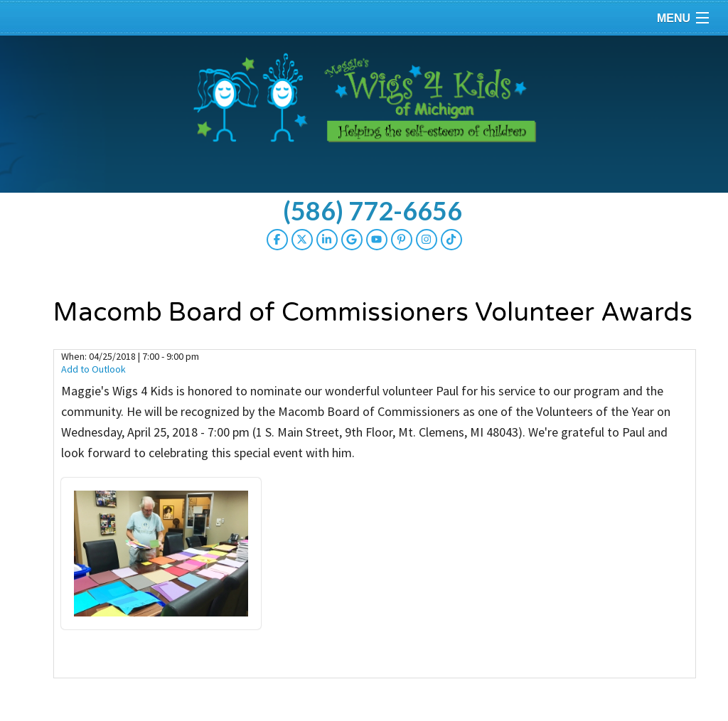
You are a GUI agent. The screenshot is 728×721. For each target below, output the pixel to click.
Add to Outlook (93, 369)
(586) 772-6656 (373, 210)
